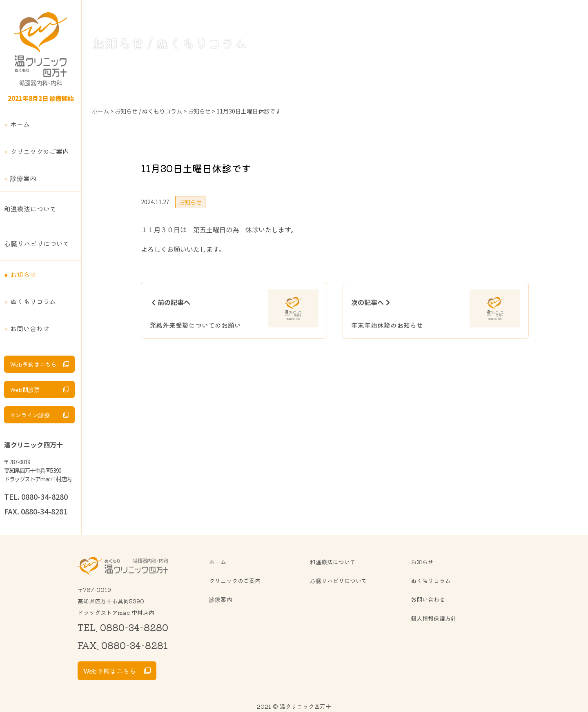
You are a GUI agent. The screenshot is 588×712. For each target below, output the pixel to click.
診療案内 (23, 178)
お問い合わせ (30, 328)
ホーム (20, 124)
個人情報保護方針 (434, 618)
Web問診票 (25, 389)
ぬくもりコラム (33, 301)
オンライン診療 (30, 415)
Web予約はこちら (33, 364)
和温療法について (30, 209)
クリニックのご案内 (40, 151)
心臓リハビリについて (37, 243)
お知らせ (23, 274)
